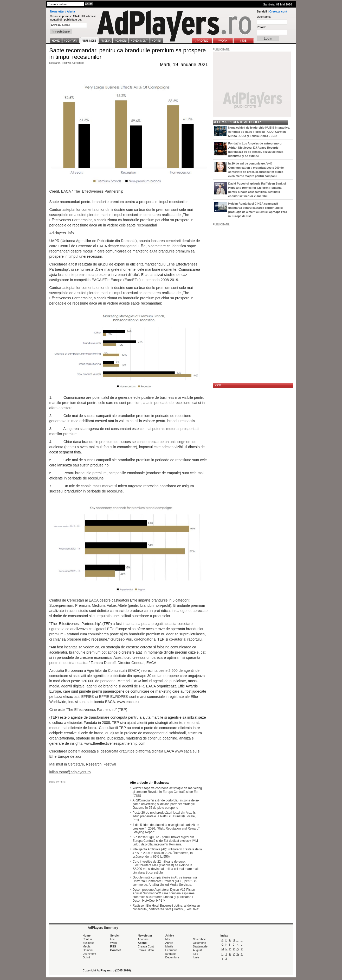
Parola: (262, 27)
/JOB (218, 385)
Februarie (172, 950)
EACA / (67, 191)
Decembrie (172, 957)
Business (89, 943)
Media (87, 946)
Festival (66, 63)
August (197, 950)
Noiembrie (199, 939)
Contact (116, 950)
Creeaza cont (278, 11)
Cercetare (78, 63)
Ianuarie (171, 954)
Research (55, 63)
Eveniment (89, 954)
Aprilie (169, 943)
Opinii (86, 957)
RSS (113, 946)
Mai (168, 939)
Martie (169, 946)
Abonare (143, 939)
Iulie (196, 954)
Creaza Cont (146, 946)
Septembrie (200, 946)
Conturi (87, 939)
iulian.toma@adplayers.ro (70, 772)
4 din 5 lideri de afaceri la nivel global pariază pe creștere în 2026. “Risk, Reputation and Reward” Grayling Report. (166, 829)
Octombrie (200, 943)
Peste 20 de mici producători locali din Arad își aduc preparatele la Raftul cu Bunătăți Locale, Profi (164, 816)
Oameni (88, 950)
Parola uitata (146, 950)
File (113, 939)
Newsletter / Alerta (63, 11)
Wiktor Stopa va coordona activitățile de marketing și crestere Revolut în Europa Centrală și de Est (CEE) (167, 792)
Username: (264, 17)
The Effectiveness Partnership (98, 191)
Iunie (196, 957)
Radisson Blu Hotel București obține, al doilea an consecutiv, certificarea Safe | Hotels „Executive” (166, 907)
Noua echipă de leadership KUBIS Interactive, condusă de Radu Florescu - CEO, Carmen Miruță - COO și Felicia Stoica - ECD (259, 132)
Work (114, 943)
